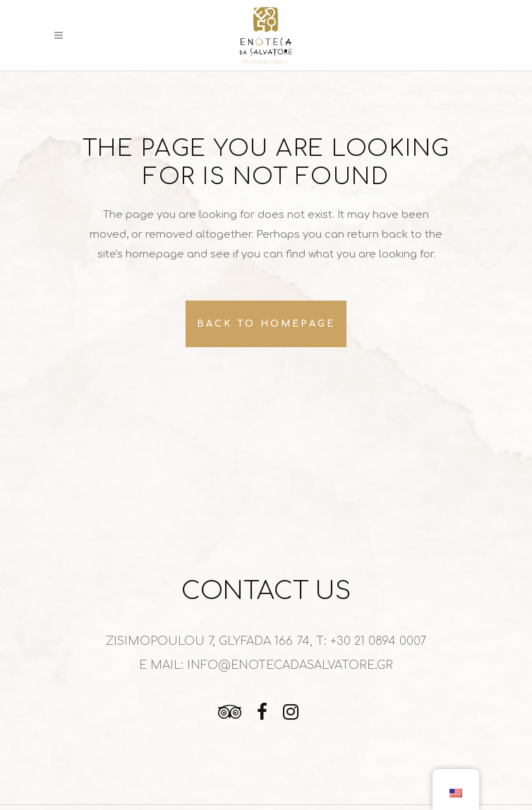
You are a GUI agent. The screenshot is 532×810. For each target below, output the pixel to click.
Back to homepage (266, 324)
